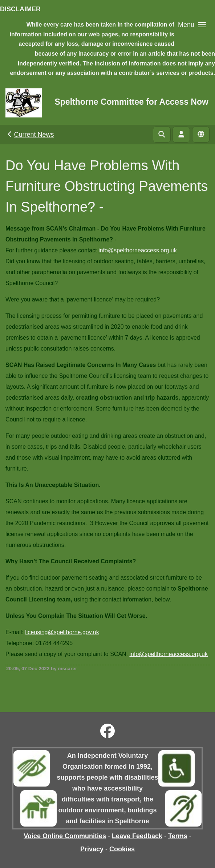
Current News (30, 135)
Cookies (122, 849)
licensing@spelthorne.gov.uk (62, 632)
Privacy (92, 849)
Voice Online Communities (65, 836)
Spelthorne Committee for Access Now (131, 102)
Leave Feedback (137, 836)
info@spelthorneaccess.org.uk (137, 250)
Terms (178, 836)
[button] (192, 25)
